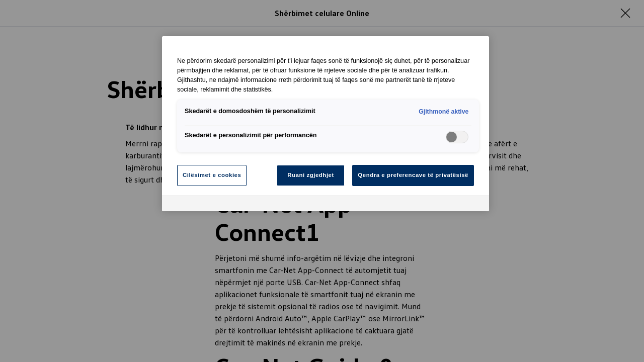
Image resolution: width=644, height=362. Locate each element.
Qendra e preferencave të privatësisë (413, 175)
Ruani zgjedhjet (311, 175)
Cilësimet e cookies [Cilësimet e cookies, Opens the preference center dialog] (212, 175)
